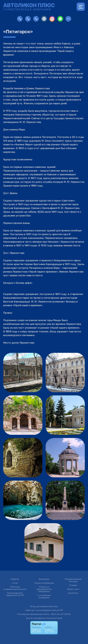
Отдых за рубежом (44, 583)
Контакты (73, 593)
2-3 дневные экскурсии (44, 597)
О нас (15, 583)
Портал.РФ (57, 610)
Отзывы (73, 585)
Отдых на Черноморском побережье (44, 589)
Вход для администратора (44, 606)
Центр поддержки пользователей (44, 618)
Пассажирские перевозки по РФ (15, 594)
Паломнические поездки (73, 580)
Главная (15, 579)
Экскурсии (44, 579)
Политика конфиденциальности (15, 588)
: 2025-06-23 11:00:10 (60, 614)
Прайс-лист (73, 589)
